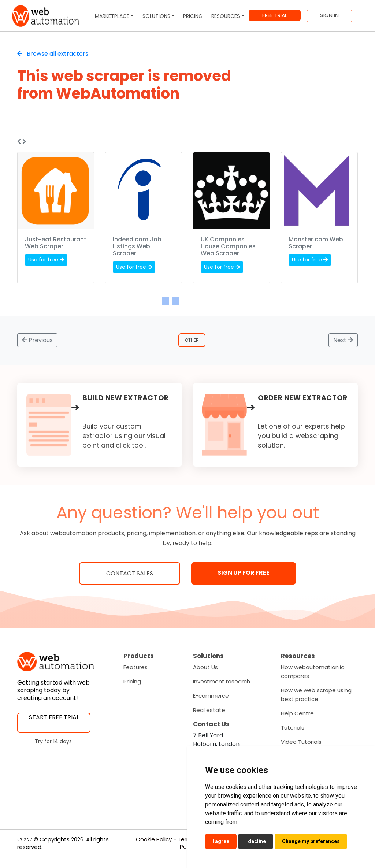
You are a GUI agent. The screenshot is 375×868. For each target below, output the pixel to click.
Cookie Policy (154, 839)
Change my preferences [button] (311, 841)
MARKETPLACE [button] (112, 16)
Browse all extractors (53, 54)
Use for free (46, 260)
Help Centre (297, 713)
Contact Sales (130, 573)
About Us (205, 667)
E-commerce (211, 696)
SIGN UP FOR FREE (244, 573)
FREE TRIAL (275, 15)
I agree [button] (221, 841)
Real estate (209, 710)
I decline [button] (256, 841)
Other (192, 340)
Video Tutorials (301, 742)
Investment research (222, 681)
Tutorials (293, 728)
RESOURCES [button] (226, 16)
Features (135, 667)
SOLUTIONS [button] (156, 16)
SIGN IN (329, 15)
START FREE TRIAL (54, 717)
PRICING (193, 16)
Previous (37, 340)
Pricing (132, 681)
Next (343, 340)
